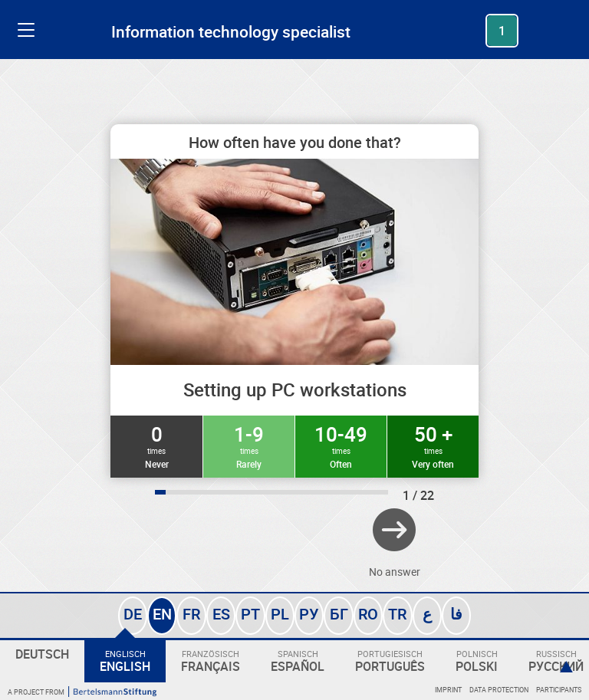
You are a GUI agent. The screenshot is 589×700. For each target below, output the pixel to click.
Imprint (448, 690)
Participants (559, 690)
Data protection (499, 690)
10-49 (341, 445)
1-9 (249, 445)
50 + (433, 445)
